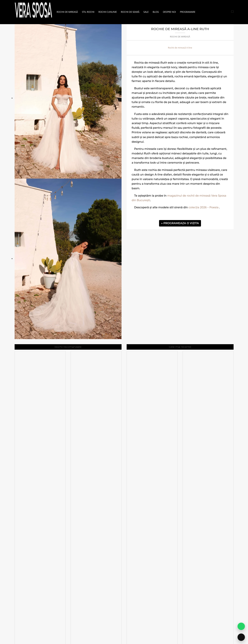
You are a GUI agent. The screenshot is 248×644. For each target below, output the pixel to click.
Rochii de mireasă (67, 12)
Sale (146, 12)
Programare (188, 12)
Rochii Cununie (108, 12)
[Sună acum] (241, 637)
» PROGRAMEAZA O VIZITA (180, 223)
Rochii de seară (130, 12)
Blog (156, 12)
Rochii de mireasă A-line (180, 48)
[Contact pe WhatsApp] (241, 626)
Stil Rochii (88, 12)
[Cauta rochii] (232, 12)
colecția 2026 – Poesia (204, 207)
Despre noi (169, 12)
